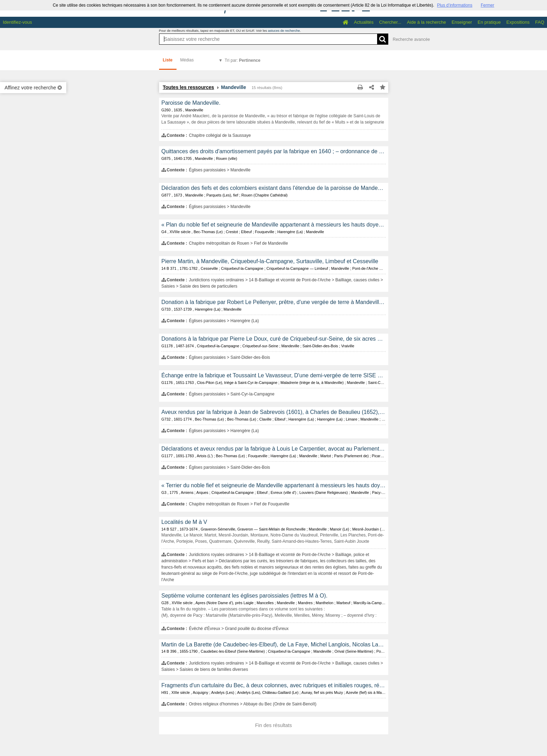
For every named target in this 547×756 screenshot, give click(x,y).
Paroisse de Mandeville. (191, 103)
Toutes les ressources (189, 87)
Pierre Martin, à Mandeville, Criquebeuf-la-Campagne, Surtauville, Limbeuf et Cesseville (270, 261)
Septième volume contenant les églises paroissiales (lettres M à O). (245, 596)
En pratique (489, 22)
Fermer (488, 5)
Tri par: (242, 60)
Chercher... (390, 22)
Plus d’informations (455, 5)
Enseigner (462, 22)
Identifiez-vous (17, 22)
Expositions (518, 22)
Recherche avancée (411, 39)
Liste (168, 60)
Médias (187, 60)
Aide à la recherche (426, 22)
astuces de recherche (284, 31)
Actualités (364, 22)
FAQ (540, 22)
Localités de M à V (184, 522)
